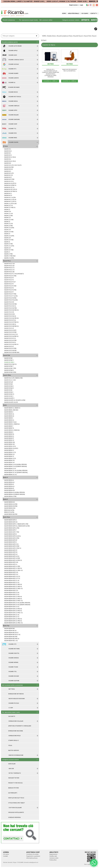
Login (81, 5)
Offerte (85, 20)
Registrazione (73, 5)
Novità (94, 20)
